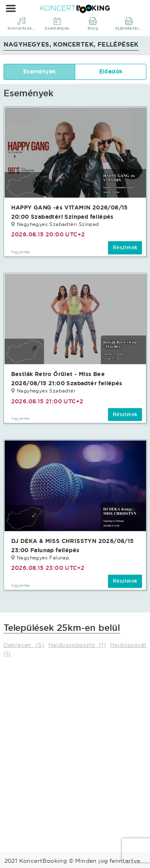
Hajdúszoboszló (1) (77, 645)
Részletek (125, 248)
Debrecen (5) (24, 645)
